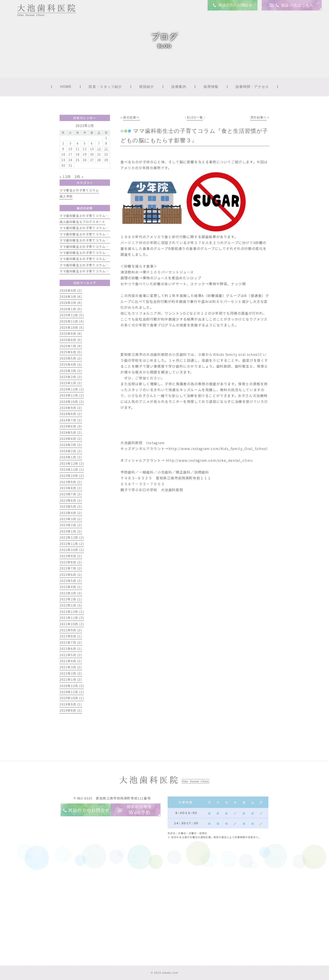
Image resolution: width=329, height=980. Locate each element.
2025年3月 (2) (71, 371)
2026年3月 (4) (71, 297)
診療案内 (179, 87)
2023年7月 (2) (71, 494)
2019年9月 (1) (71, 704)
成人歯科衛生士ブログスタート (82, 222)
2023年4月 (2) (71, 513)
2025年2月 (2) (71, 377)
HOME (66, 87)
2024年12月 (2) (72, 389)
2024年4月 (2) (71, 439)
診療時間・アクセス (252, 87)
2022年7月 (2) (71, 568)
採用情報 (211, 87)
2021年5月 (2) (71, 655)
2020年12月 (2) (72, 686)
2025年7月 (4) (71, 346)
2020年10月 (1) (72, 698)
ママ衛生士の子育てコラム (79, 190)
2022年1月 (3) (71, 605)
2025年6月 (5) (71, 352)
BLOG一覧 (195, 117)
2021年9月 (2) (71, 630)
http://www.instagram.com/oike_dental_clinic (209, 460)
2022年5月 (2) (71, 581)
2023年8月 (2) (71, 488)
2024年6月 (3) (71, 426)
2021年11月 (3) (72, 618)
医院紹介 (147, 87)
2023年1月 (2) (71, 531)
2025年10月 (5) (72, 327)
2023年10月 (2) (72, 476)
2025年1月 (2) (71, 383)
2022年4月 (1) (71, 587)
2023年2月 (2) (71, 525)
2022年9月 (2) (71, 556)
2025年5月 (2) (71, 358)
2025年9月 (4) (71, 334)
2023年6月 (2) (71, 500)
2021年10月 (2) (72, 624)
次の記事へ (258, 117)
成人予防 (66, 196)
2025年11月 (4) (72, 321)
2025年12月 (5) (72, 315)
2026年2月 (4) (71, 303)
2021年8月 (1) (71, 636)
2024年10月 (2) (72, 402)
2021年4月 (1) (71, 661)
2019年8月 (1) (71, 710)
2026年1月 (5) (71, 309)
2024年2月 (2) (71, 451)
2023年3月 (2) (71, 519)
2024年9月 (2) (71, 408)
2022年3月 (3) (71, 593)
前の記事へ (131, 117)
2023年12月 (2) (72, 463)
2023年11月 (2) (72, 470)
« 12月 (65, 177)
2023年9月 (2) (71, 482)
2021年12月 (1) (72, 612)
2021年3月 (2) (71, 667)
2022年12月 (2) (72, 537)
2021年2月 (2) (71, 673)
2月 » (79, 177)
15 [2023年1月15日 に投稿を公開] (106, 149)
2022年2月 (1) (71, 599)
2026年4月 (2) (71, 290)
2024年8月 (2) (71, 414)
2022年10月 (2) (72, 550)
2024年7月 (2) (71, 420)
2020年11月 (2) (72, 692)
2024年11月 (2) (72, 395)
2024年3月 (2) (71, 445)
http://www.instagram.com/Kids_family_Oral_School (218, 448)
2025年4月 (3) (71, 364)
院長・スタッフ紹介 (105, 87)
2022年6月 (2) (71, 575)
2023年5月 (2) (71, 506)
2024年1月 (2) (71, 457)
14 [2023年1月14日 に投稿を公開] (99, 149)
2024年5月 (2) (71, 433)
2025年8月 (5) (71, 340)
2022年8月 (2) (71, 562)
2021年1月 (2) (71, 679)
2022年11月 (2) (72, 544)
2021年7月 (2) (71, 642)
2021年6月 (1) (71, 649)
